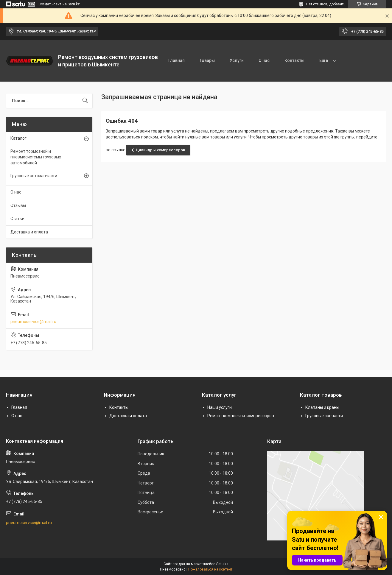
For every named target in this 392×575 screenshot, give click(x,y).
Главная (176, 60)
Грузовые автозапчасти (34, 176)
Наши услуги (220, 407)
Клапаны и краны (322, 407)
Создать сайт (50, 4)
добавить (337, 4)
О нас (264, 60)
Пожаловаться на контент (210, 569)
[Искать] (85, 101)
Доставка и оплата (29, 232)
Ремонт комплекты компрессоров (241, 416)
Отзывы (18, 205)
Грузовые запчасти (324, 416)
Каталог (18, 138)
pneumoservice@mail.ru (33, 322)
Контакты (294, 60)
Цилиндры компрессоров (161, 150)
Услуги (237, 60)
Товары (207, 60)
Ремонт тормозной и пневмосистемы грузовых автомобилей (36, 157)
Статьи (17, 219)
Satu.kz (222, 564)
